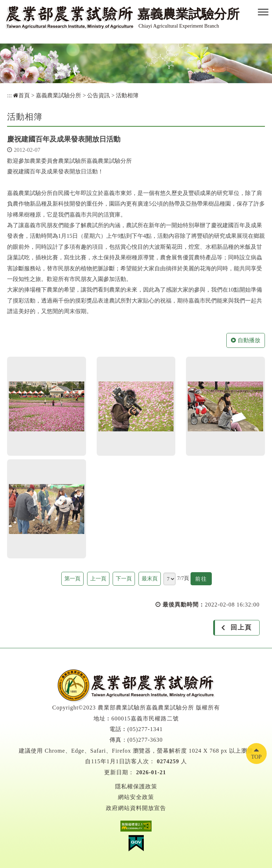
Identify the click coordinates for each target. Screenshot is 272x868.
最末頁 (150, 578)
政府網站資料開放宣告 (136, 808)
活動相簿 (127, 95)
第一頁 (72, 578)
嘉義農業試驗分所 (58, 95)
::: (9, 95)
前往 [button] (203, 580)
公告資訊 (98, 95)
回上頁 (241, 627)
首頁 (21, 95)
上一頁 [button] (98, 578)
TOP (256, 757)
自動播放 (246, 340)
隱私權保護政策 (136, 786)
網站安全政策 (136, 797)
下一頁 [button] (124, 578)
